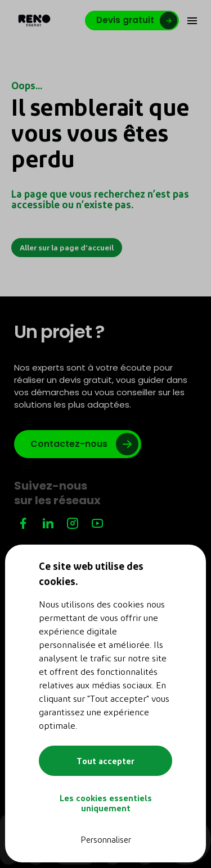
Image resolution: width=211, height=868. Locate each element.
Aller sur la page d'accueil (67, 247)
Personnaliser (106, 839)
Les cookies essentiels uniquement (106, 803)
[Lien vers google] (78, 444)
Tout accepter (105, 761)
